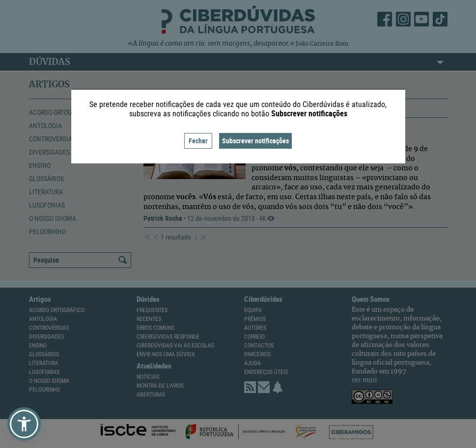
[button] (24, 424)
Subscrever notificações (255, 141)
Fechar (198, 141)
